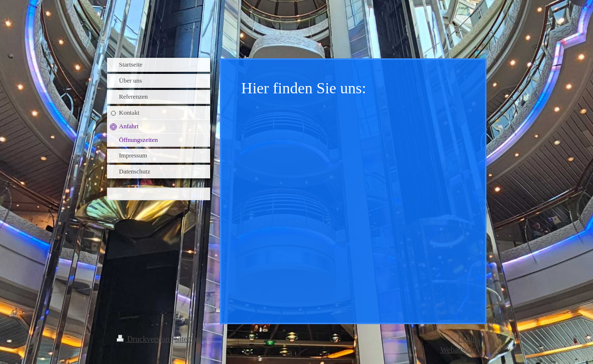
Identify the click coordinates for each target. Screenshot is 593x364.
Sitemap (188, 339)
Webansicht (458, 350)
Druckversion (144, 339)
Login (467, 339)
